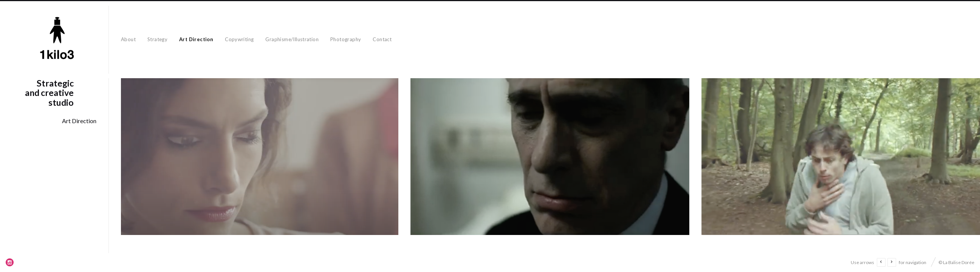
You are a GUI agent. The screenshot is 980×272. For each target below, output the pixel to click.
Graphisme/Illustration (292, 39)
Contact (382, 39)
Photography (346, 39)
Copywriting (239, 39)
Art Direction (196, 39)
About (128, 39)
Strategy (157, 39)
